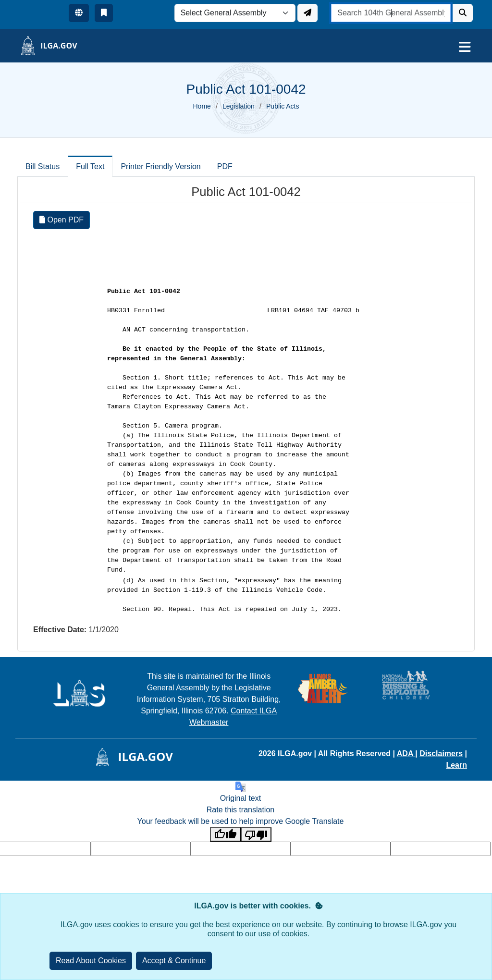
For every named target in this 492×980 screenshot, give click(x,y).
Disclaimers (441, 753)
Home (202, 106)
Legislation (239, 106)
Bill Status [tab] (43, 166)
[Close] (174, 961)
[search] (391, 13)
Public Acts (283, 106)
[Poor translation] (256, 835)
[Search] (463, 13)
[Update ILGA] (307, 13)
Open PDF (61, 220)
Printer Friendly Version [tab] (160, 166)
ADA (406, 753)
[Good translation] (225, 835)
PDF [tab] (225, 166)
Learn (456, 765)
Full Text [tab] (90, 166)
